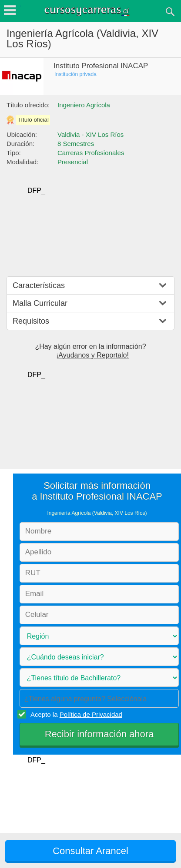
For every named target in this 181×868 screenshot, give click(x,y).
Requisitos (31, 321)
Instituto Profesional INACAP (101, 66)
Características (39, 285)
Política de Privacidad (91, 714)
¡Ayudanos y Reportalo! (92, 355)
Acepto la (75, 714)
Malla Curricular (40, 303)
